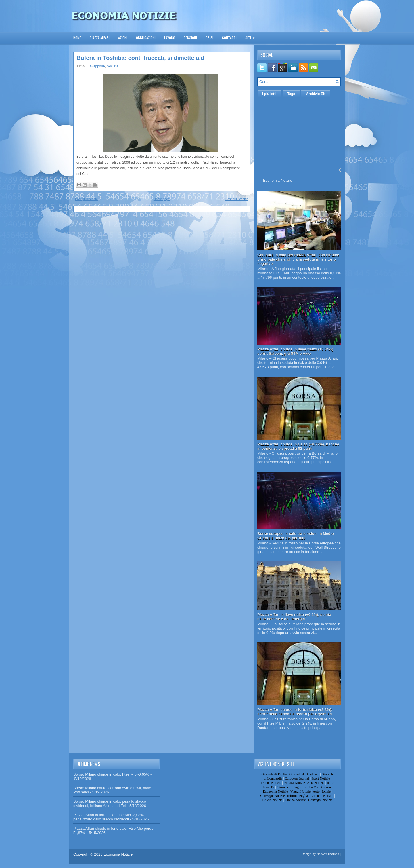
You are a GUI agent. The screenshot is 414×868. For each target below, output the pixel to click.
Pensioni (190, 38)
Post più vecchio (237, 199)
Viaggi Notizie (300, 791)
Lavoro (170, 38)
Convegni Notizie (272, 796)
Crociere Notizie (322, 796)
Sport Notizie (321, 778)
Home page (162, 199)
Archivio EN (316, 94)
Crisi (209, 38)
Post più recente (87, 199)
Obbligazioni (146, 38)
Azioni (123, 38)
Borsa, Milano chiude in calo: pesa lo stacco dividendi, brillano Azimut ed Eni (110, 804)
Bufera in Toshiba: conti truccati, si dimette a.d (140, 58)
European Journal (297, 778)
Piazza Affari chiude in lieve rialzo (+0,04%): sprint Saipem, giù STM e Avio (296, 351)
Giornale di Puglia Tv (292, 787)
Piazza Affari (100, 38)
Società (112, 66)
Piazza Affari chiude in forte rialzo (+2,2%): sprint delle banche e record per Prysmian (295, 712)
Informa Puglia (298, 796)
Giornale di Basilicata (304, 774)
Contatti (229, 38)
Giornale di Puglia (274, 774)
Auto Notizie (322, 791)
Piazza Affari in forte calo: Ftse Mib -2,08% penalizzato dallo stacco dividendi (109, 817)
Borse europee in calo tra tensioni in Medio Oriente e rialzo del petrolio (296, 536)
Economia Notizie (278, 180)
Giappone (97, 66)
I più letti (269, 94)
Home (77, 38)
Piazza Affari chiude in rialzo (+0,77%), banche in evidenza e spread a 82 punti (298, 446)
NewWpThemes (328, 854)
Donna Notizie (271, 783)
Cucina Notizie (295, 800)
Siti (252, 36)
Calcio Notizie (273, 800)
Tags (291, 94)
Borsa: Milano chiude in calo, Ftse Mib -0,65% (111, 774)
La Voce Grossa (320, 787)
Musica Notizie (294, 783)
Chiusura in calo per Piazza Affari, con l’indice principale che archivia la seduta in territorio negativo (298, 259)
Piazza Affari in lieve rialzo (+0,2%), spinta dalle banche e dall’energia (294, 617)
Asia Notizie (316, 783)
